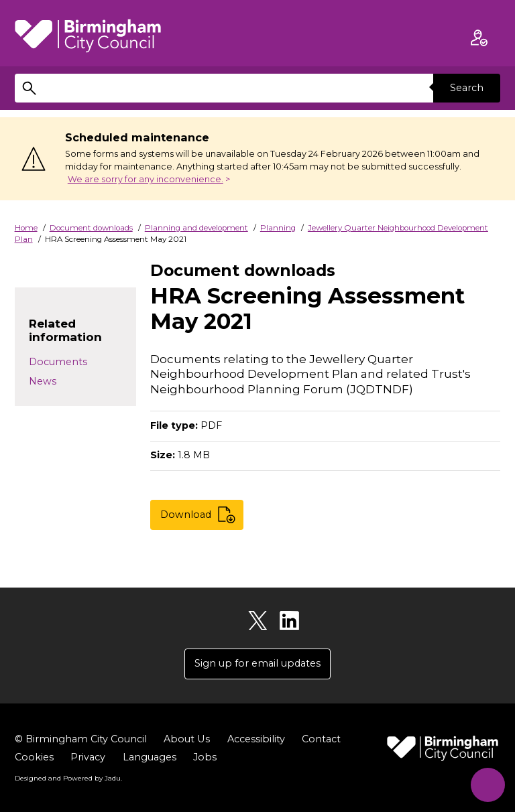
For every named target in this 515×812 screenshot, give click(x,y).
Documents (58, 362)
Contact (321, 739)
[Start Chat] (487, 784)
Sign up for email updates (257, 663)
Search (467, 88)
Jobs (205, 757)
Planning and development (196, 228)
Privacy (88, 757)
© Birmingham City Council (81, 739)
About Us (186, 739)
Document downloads (91, 228)
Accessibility (255, 739)
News (43, 381)
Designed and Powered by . (68, 778)
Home (26, 228)
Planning (278, 228)
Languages (150, 757)
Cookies (34, 757)
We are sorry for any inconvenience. (146, 179)
